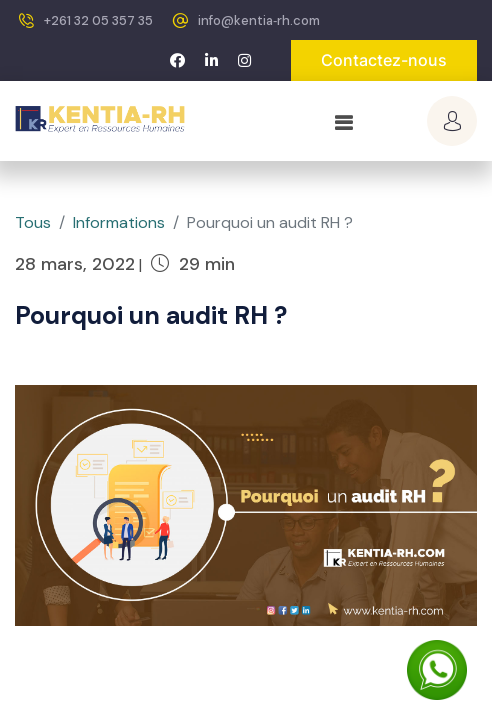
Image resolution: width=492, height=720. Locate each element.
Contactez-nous (384, 60)
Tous (33, 222)
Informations (119, 222)
